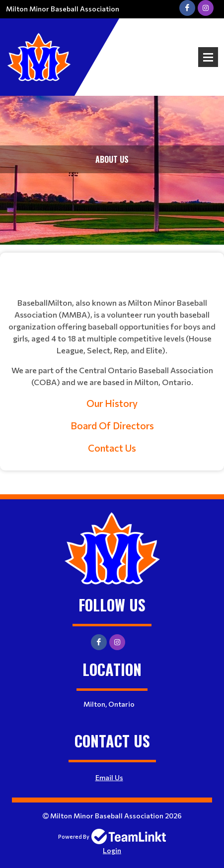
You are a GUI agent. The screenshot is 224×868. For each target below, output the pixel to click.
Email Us (109, 777)
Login (112, 850)
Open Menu (208, 57)
